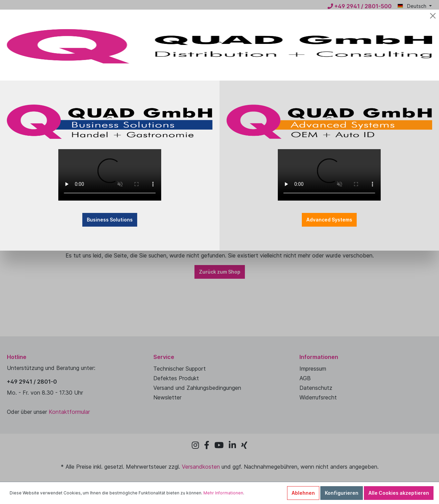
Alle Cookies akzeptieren (399, 493)
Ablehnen (303, 493)
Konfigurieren (342, 493)
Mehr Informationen (223, 493)
